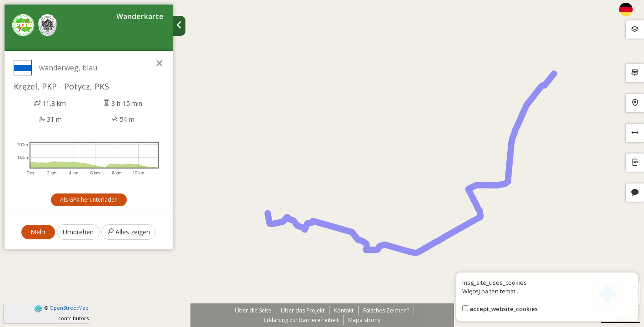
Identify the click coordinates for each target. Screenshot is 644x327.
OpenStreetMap (69, 308)
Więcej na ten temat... (491, 291)
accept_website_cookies (504, 309)
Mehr (38, 232)
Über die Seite (253, 310)
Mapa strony (364, 320)
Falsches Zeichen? (386, 310)
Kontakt (344, 310)
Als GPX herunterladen (89, 200)
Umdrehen (78, 232)
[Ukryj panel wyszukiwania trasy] (179, 26)
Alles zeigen (129, 232)
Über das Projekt (303, 310)
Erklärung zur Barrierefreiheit (301, 320)
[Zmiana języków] (629, 10)
